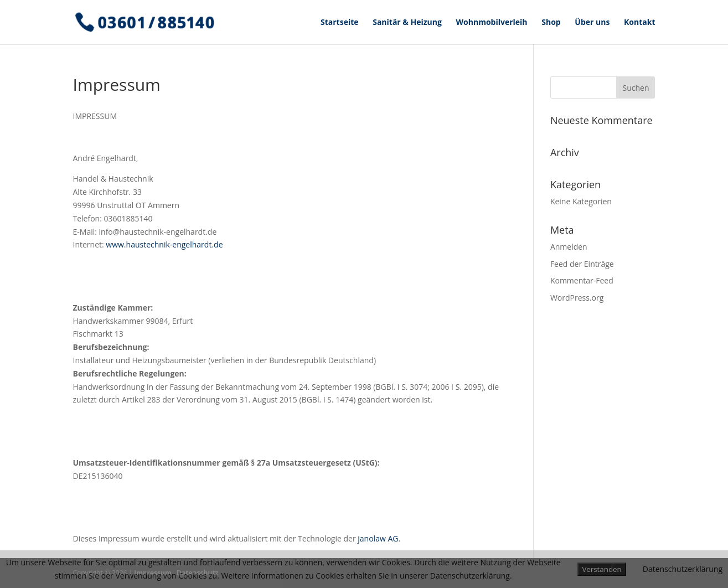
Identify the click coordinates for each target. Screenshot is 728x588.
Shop (551, 23)
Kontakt (639, 23)
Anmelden (569, 247)
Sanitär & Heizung (407, 23)
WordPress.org (577, 298)
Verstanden (601, 569)
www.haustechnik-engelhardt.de (164, 244)
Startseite (340, 23)
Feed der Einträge (582, 264)
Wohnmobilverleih (492, 23)
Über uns (592, 23)
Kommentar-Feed (582, 280)
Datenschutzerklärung (683, 569)
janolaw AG (378, 538)
